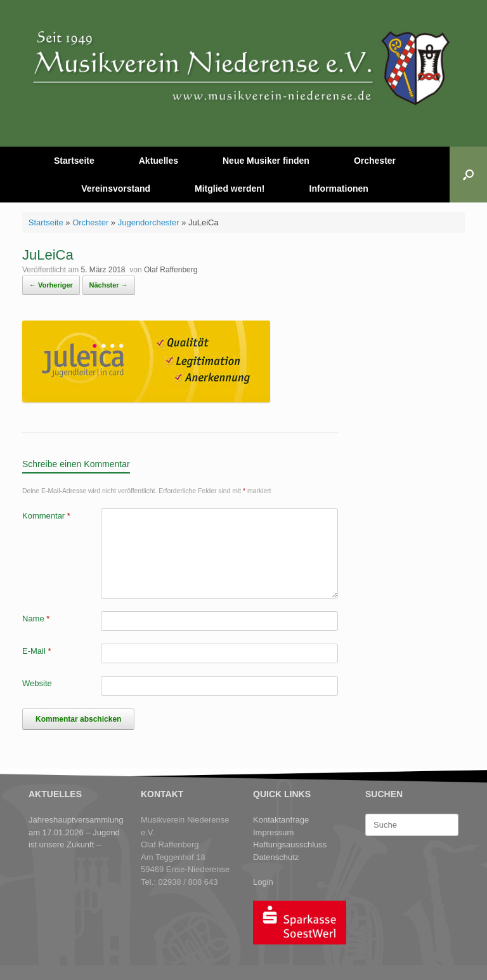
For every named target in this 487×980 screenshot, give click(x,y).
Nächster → (109, 285)
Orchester (375, 161)
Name (36, 619)
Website (37, 683)
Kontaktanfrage (281, 820)
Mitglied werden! (230, 189)
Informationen (339, 189)
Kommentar (46, 516)
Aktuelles (159, 161)
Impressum (273, 832)
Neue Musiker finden (266, 161)
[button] (468, 175)
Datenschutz (276, 857)
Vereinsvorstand (116, 189)
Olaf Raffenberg (171, 270)
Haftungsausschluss (290, 844)
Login (263, 882)
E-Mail (37, 651)
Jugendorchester (149, 222)
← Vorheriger (51, 285)
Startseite (74, 161)
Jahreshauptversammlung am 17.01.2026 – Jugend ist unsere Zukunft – (76, 832)
